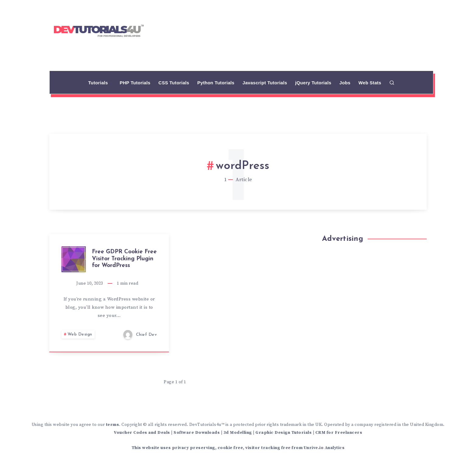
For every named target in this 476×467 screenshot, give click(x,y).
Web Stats (370, 83)
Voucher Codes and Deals (142, 433)
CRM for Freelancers (339, 433)
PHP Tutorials (135, 83)
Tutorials (98, 83)
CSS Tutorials (174, 83)
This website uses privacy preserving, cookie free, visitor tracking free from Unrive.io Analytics (238, 448)
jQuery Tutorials (313, 83)
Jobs (345, 83)
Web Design (80, 334)
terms (113, 425)
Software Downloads (197, 433)
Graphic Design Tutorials (283, 433)
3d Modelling (238, 433)
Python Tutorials (216, 83)
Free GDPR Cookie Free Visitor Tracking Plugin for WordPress (124, 259)
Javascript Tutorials (265, 83)
